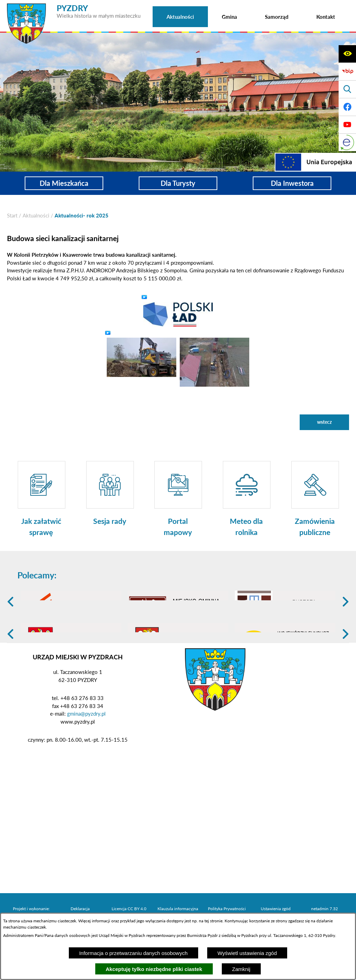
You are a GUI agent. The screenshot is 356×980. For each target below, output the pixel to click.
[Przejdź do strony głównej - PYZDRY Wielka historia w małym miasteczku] (74, 7)
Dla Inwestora (292, 183)
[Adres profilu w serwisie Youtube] (347, 125)
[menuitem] (180, 17)
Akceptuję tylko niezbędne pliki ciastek (154, 969)
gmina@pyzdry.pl (86, 767)
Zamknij (241, 969)
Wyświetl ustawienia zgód (247, 953)
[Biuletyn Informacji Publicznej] (347, 72)
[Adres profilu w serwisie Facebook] (347, 107)
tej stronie (213, 921)
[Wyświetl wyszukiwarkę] (347, 89)
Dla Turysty (178, 183)
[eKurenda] (347, 142)
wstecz (324, 422)
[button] (178, 314)
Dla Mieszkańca (64, 183)
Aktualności (36, 215)
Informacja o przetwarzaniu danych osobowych (133, 953)
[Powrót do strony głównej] (12, 216)
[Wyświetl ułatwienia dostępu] (347, 54)
